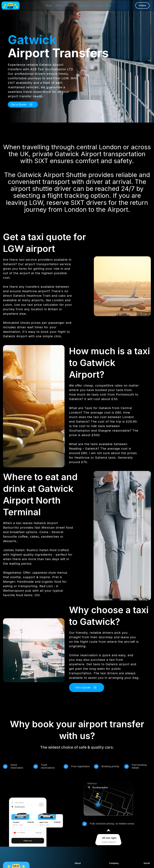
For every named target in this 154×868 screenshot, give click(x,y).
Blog (108, 5)
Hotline (142, 5)
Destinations (84, 5)
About (59, 5)
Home (49, 5)
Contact (98, 5)
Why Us (69, 5)
